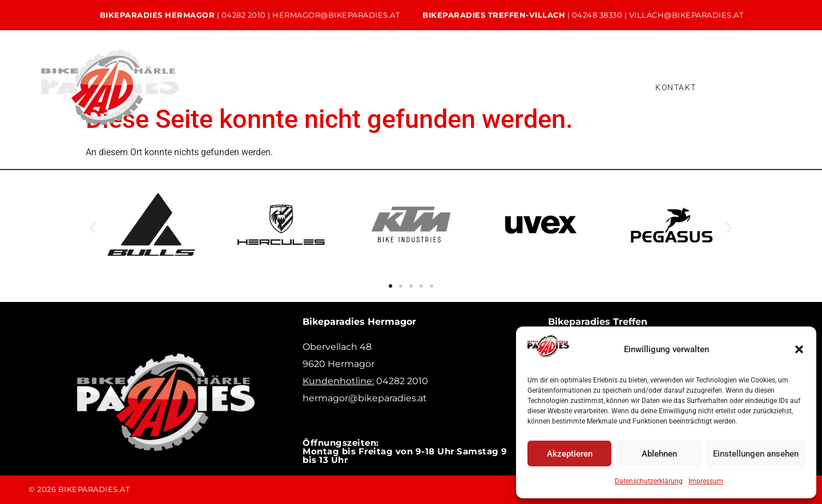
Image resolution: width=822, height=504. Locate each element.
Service (338, 78)
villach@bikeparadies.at (686, 15)
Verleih (399, 78)
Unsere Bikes (266, 78)
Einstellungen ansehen (756, 454)
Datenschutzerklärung (649, 481)
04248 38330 (597, 15)
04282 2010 (244, 15)
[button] (799, 349)
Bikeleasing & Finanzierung (496, 78)
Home (196, 78)
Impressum (706, 481)
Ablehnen (659, 454)
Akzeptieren (570, 454)
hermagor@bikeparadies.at (336, 15)
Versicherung (221, 96)
